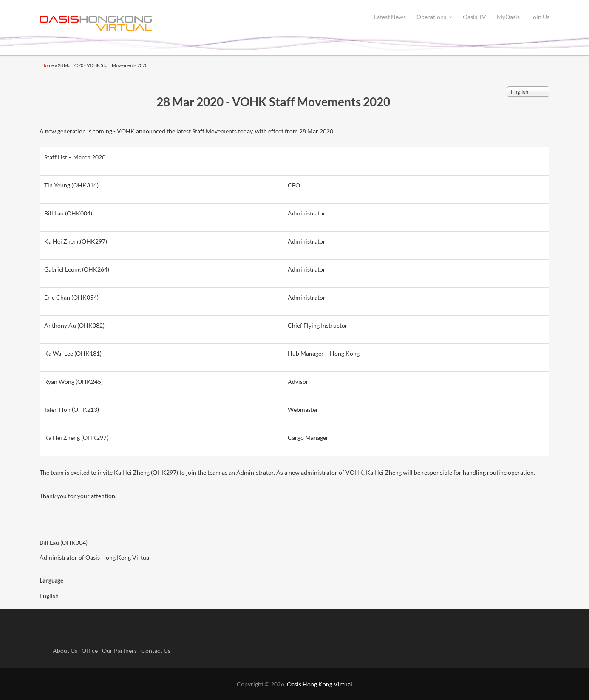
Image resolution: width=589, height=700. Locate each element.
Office (90, 650)
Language (51, 581)
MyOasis (508, 17)
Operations (434, 17)
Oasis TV (474, 17)
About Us (65, 650)
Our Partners (119, 650)
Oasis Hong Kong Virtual (320, 684)
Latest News (390, 17)
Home (48, 65)
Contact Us (156, 650)
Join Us (540, 17)
